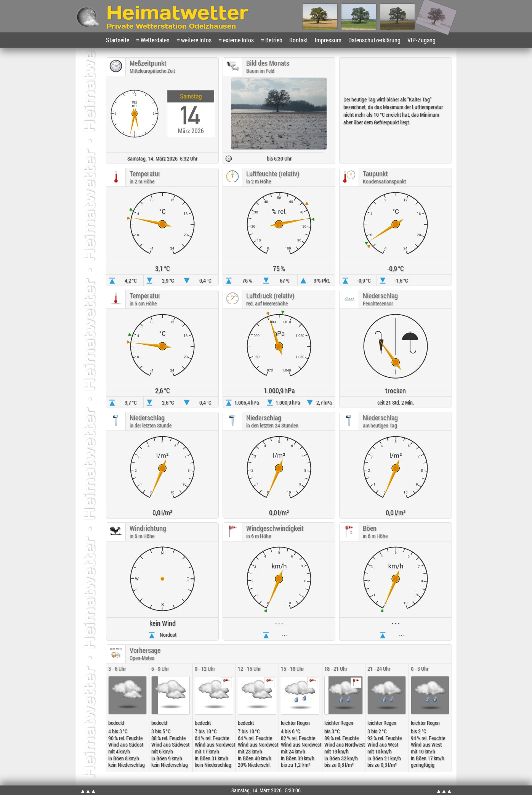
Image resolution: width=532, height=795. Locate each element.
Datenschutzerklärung (374, 40)
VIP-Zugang (421, 40)
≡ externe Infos (236, 40)
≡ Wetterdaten (153, 40)
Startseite (118, 40)
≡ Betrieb (272, 40)
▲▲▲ (88, 791)
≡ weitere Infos (194, 40)
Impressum (328, 40)
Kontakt (299, 40)
